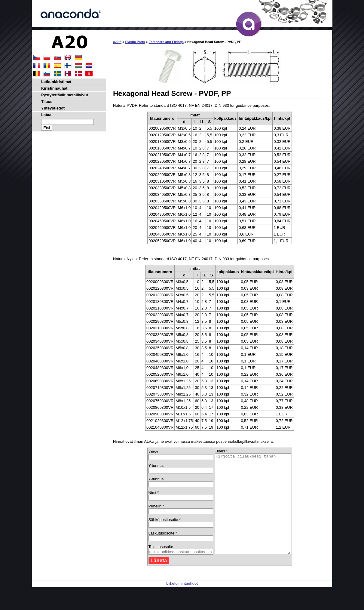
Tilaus (47, 102)
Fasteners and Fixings (166, 42)
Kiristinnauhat (54, 88)
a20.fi (117, 42)
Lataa (46, 115)
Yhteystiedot (53, 108)
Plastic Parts (135, 42)
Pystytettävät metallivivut (65, 95)
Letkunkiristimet (56, 82)
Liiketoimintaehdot (182, 603)
